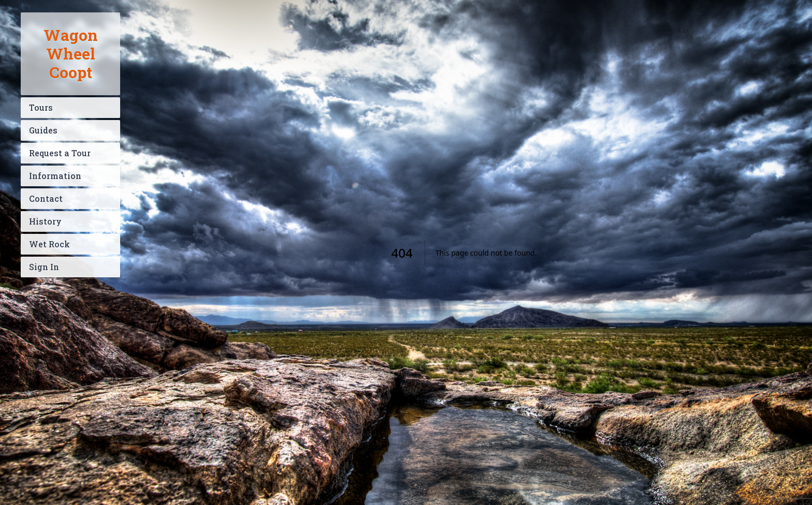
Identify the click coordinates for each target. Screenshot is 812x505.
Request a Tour (60, 153)
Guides (43, 130)
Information (55, 176)
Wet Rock (49, 244)
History (45, 221)
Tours (41, 107)
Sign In (44, 267)
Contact (46, 198)
